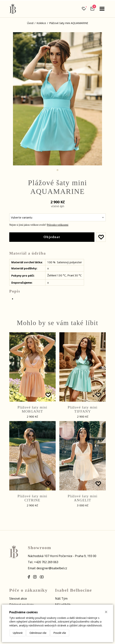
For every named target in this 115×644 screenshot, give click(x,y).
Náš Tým (61, 598)
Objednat (52, 237)
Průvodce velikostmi (58, 225)
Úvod (30, 23)
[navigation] (102, 9)
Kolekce (41, 23)
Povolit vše (60, 633)
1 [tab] (57, 170)
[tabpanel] (57, 99)
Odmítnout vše (38, 633)
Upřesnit (18, 633)
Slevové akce (18, 598)
